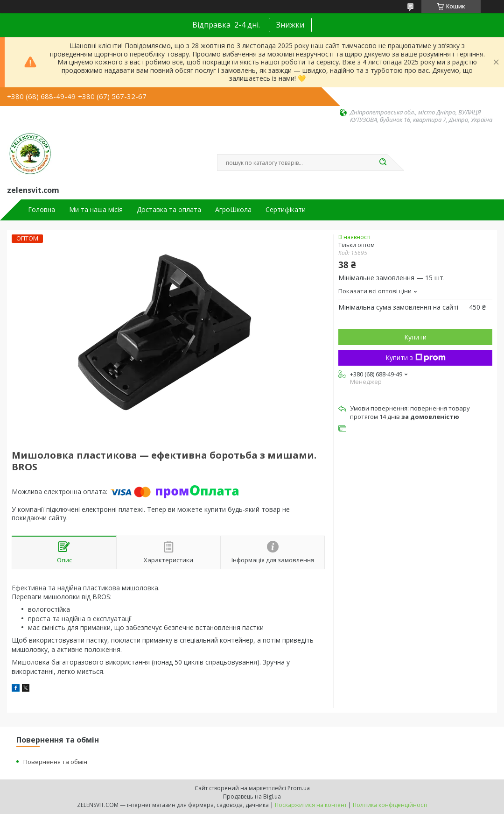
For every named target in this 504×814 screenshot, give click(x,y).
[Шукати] (383, 163)
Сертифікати (286, 210)
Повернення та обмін (55, 762)
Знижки (290, 25)
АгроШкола (233, 210)
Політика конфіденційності (390, 805)
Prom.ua (299, 788)
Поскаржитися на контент (311, 805)
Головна (42, 210)
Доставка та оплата (169, 210)
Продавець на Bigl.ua (252, 796)
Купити (415, 337)
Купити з (416, 357)
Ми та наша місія (96, 210)
